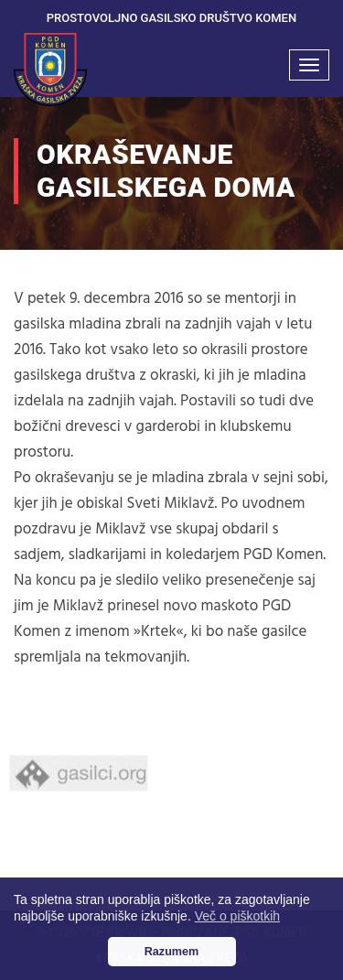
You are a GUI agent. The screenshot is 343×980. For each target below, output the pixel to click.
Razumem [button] (172, 952)
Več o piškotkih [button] (237, 916)
